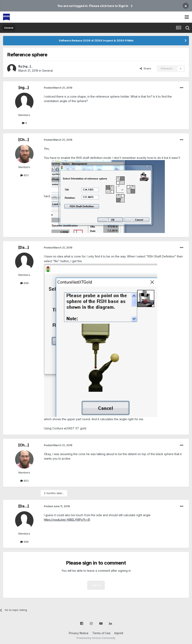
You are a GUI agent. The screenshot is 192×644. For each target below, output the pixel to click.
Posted (58, 88)
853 (24, 175)
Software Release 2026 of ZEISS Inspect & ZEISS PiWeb (96, 40)
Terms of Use (101, 633)
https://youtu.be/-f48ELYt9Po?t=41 (67, 520)
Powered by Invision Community (96, 638)
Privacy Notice (79, 633)
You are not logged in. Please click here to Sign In (93, 6)
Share (145, 68)
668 (24, 283)
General (47, 71)
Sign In (96, 585)
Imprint (119, 633)
